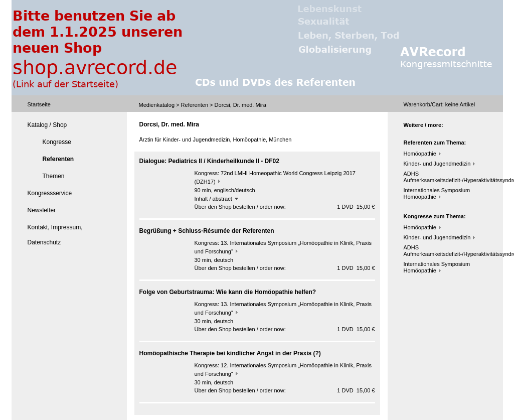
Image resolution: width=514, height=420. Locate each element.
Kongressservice (50, 193)
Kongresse (57, 142)
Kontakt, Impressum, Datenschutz (55, 235)
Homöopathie (420, 154)
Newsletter (42, 210)
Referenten (195, 105)
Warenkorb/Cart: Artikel (440, 104)
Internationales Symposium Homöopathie (437, 193)
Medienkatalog (157, 105)
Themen (54, 176)
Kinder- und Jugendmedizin (437, 164)
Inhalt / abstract (216, 199)
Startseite (39, 104)
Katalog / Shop (47, 125)
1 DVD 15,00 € (356, 207)
